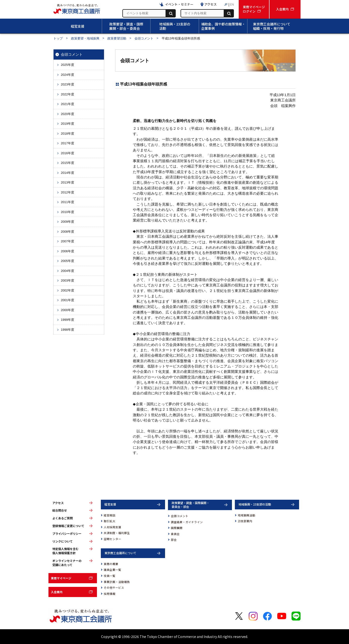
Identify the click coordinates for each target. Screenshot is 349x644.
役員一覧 (110, 576)
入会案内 (57, 592)
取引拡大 (110, 521)
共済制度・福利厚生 (117, 533)
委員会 (175, 534)
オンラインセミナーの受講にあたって (67, 563)
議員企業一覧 (112, 570)
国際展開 (177, 528)
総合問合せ (60, 510)
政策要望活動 (117, 38)
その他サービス (114, 588)
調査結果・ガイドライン (187, 522)
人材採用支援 (112, 527)
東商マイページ (61, 578)
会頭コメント (144, 38)
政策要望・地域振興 (85, 38)
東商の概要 (111, 564)
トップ (58, 38)
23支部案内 (245, 521)
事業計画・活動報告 (117, 582)
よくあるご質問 (63, 518)
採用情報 (110, 594)
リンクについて (63, 541)
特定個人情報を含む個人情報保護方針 (65, 551)
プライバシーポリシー (67, 534)
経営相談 (110, 515)
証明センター (112, 539)
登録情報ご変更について (68, 526)
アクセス (58, 503)
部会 (174, 540)
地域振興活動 (246, 515)
